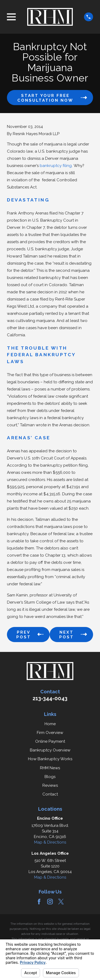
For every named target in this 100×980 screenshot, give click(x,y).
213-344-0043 (50, 698)
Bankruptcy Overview (50, 750)
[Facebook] (39, 902)
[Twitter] (61, 902)
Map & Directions (50, 842)
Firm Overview (50, 733)
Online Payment (50, 741)
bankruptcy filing (56, 166)
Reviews (50, 785)
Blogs (50, 777)
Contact (50, 794)
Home (50, 724)
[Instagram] (50, 902)
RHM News (50, 768)
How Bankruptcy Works (50, 759)
